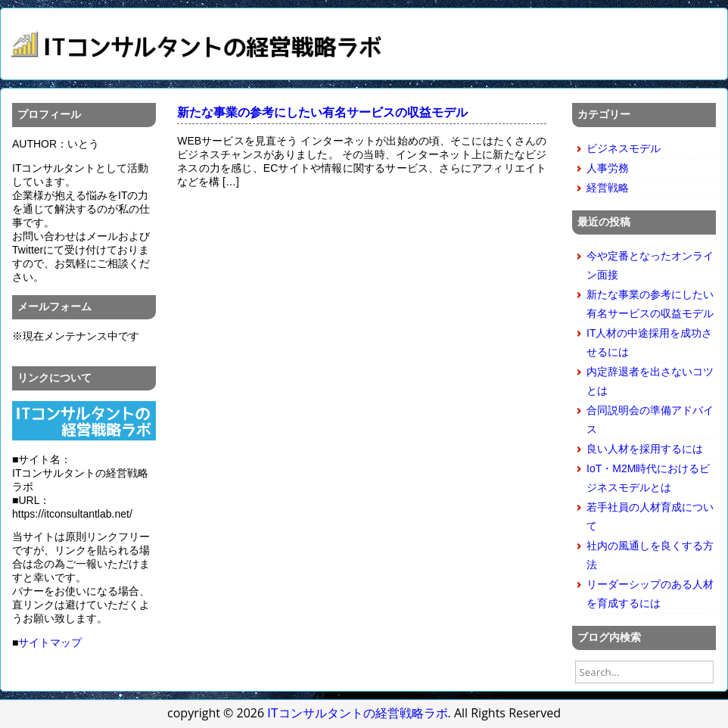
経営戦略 (608, 188)
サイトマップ (50, 642)
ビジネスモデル (624, 148)
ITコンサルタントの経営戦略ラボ (357, 713)
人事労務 (608, 168)
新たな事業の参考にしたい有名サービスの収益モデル (322, 112)
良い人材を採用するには (645, 449)
